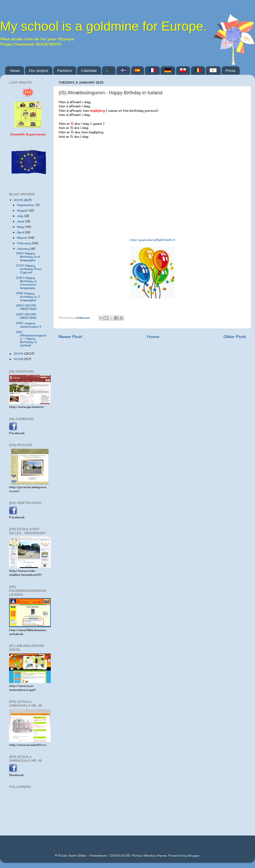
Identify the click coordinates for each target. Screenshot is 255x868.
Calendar (89, 71)
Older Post (235, 337)
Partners (65, 71)
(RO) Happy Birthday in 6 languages (28, 257)
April (21, 232)
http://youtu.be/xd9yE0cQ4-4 (152, 240)
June (21, 221)
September (26, 205)
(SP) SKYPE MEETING (26, 316)
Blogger (194, 856)
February (24, 243)
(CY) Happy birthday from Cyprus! (29, 269)
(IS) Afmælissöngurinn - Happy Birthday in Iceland (31, 339)
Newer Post (70, 337)
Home (153, 337)
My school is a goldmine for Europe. (103, 26)
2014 (19, 354)
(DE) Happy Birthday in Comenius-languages (27, 283)
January (24, 249)
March (23, 238)
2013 (19, 359)
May (21, 227)
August (23, 210)
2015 (19, 200)
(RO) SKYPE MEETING (26, 307)
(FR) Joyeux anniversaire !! (29, 325)
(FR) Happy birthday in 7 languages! (28, 297)
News (15, 71)
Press (231, 71)
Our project (39, 71)
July (21, 216)
